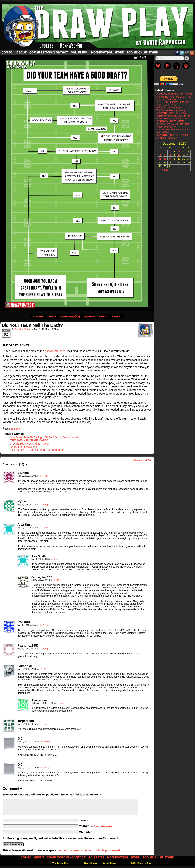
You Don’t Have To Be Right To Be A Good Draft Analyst (44, 437)
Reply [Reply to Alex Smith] (46, 528)
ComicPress (110, 863)
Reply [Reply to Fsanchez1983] (46, 648)
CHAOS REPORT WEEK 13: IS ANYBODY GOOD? (173, 136)
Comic (8, 53)
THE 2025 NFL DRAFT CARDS (30, 440)
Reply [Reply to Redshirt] (46, 625)
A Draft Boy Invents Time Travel (30, 444)
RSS (192, 53)
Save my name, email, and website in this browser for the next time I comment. (63, 838)
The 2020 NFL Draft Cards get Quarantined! (37, 450)
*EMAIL (96, 826)
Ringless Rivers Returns (169, 108)
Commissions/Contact (49, 53)
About (21, 53)
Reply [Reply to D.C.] (47, 742)
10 (170, 155)
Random (89, 317)
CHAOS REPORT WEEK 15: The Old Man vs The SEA (174, 98)
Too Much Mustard (142, 53)
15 (160, 159)
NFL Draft (16, 429)
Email (187, 53)
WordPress (90, 863)
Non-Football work (108, 53)
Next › (104, 317)
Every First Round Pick (24, 447)
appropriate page (55, 351)
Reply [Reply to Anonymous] (62, 703)
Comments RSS (142, 460)
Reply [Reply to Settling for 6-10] (57, 580)
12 (179, 155)
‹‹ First (38, 317)
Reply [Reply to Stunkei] (46, 476)
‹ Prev (51, 317)
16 (165, 159)
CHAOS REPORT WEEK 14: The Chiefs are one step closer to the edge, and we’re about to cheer (174, 116)
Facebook (177, 53)
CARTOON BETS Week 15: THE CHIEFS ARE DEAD (173, 104)
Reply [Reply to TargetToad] (46, 724)
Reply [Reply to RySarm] (46, 504)
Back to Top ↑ (145, 863)
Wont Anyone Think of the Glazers (174, 94)
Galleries (80, 53)
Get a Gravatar (103, 826)
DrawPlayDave (22, 329)
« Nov (165, 170)
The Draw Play (60, 863)
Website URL (88, 832)
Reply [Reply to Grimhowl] (47, 669)
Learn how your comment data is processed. (89, 850)
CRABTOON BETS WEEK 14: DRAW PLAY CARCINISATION (173, 123)
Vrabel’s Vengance (166, 127)
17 (170, 159)
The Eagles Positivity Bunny (171, 110)
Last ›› (117, 317)
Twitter (182, 53)
